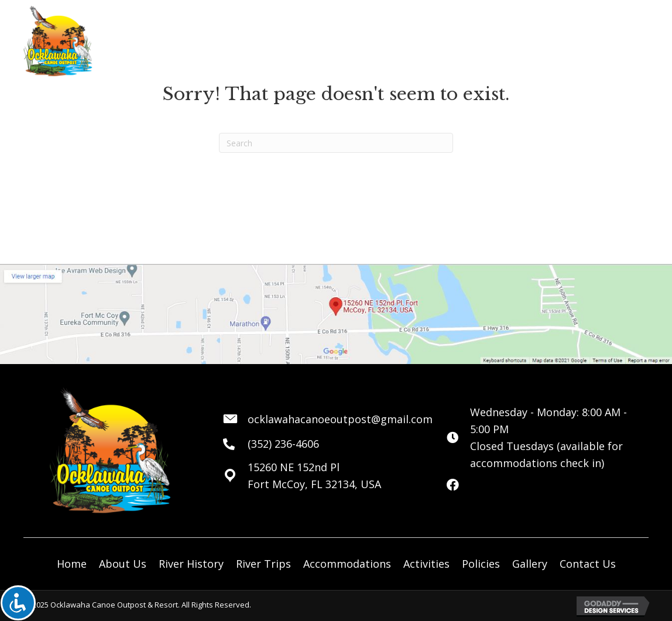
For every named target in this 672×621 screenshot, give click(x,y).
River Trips (263, 564)
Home (72, 564)
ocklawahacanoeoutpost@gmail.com (340, 419)
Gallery (530, 564)
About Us (123, 564)
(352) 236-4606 (283, 444)
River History (191, 564)
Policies (481, 564)
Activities (426, 564)
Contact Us (588, 564)
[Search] (336, 143)
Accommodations (347, 564)
